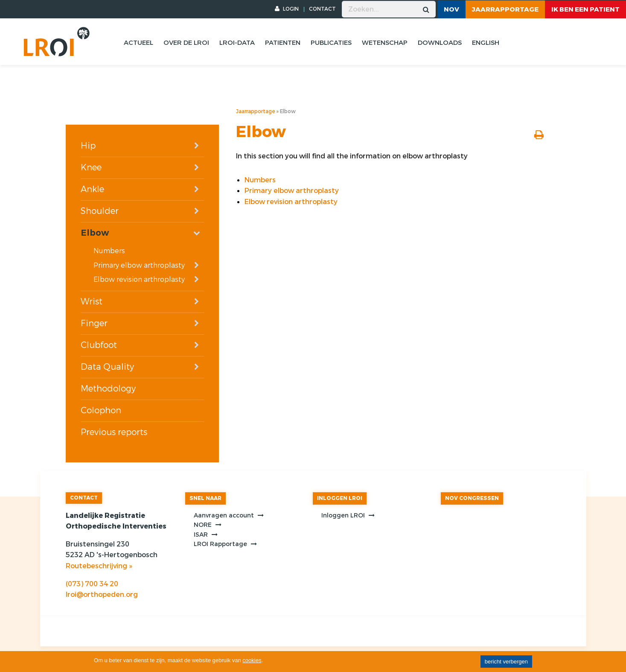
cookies (252, 660)
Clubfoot (99, 345)
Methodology (108, 389)
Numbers (109, 251)
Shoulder (100, 211)
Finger (94, 323)
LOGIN (287, 9)
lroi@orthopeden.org (102, 595)
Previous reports (114, 432)
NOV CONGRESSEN (472, 498)
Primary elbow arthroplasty (139, 265)
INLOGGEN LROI (340, 498)
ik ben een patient (585, 9)
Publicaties (331, 43)
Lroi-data (237, 43)
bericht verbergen (506, 662)
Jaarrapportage (505, 9)
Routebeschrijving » (99, 566)
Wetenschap (385, 43)
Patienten (283, 43)
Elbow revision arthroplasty (139, 279)
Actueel (138, 43)
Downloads (440, 43)
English (486, 43)
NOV (451, 9)
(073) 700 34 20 (92, 584)
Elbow (95, 233)
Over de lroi (186, 43)
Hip (88, 146)
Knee (91, 168)
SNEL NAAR (205, 498)
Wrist (92, 302)
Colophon (101, 411)
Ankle (92, 189)
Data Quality (107, 367)
